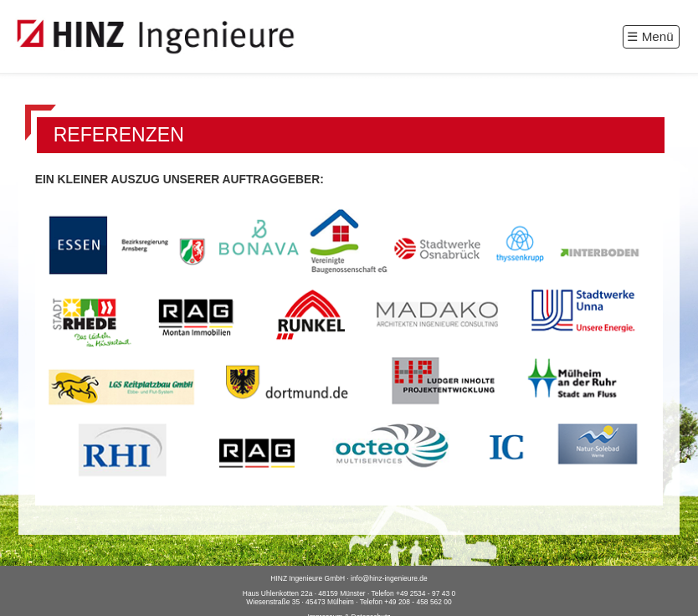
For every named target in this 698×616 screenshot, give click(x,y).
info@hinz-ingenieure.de (389, 578)
